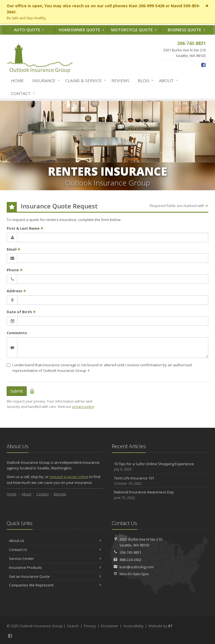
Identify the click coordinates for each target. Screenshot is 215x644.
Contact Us (55, 550)
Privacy (90, 626)
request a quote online (69, 477)
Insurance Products (55, 567)
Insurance (45, 80)
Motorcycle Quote (134, 30)
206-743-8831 (130, 552)
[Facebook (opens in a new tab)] (203, 65)
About (167, 80)
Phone (15, 270)
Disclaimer (110, 626)
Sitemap (60, 494)
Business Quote (186, 30)
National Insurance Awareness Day (160, 495)
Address (16, 291)
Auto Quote (29, 30)
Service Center (55, 559)
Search (73, 626)
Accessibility (133, 626)
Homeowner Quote (81, 30)
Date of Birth (21, 312)
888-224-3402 (130, 560)
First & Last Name (25, 228)
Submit (17, 391)
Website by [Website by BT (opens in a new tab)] (161, 626)
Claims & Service (85, 80)
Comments (17, 333)
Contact (22, 93)
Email (14, 249)
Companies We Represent (55, 585)
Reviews (120, 80)
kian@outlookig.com (137, 567)
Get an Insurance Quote (55, 576)
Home (17, 80)
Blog (145, 80)
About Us (55, 541)
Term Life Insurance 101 (160, 481)
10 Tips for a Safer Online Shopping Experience (160, 467)
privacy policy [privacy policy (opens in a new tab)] (83, 407)
